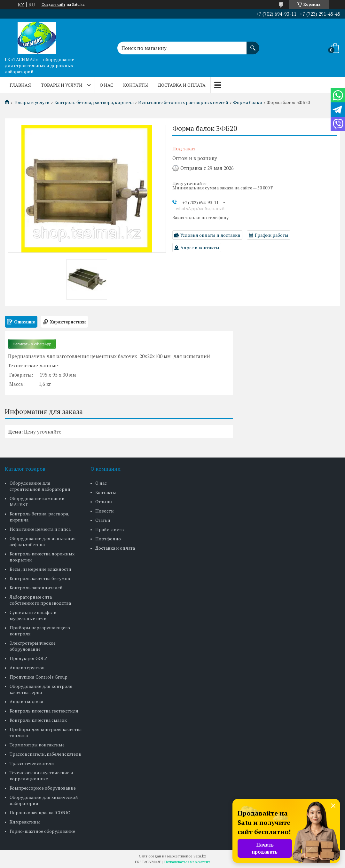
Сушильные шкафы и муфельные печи (33, 615)
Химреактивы (25, 822)
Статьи (103, 520)
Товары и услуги (62, 85)
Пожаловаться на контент (187, 862)
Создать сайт (53, 4)
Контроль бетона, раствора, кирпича (94, 102)
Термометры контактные (37, 745)
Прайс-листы (110, 529)
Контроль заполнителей (36, 588)
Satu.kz (200, 856)
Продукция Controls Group (39, 677)
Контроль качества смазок (38, 720)
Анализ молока (26, 701)
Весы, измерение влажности (40, 569)
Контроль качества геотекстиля (44, 711)
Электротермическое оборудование (33, 646)
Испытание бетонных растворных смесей (183, 102)
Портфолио (108, 539)
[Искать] (253, 45)
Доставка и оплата (182, 85)
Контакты (136, 85)
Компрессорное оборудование (43, 788)
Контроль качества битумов (40, 578)
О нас (106, 85)
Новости (105, 511)
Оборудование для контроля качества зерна (41, 689)
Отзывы (104, 502)
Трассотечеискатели (32, 763)
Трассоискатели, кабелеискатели (46, 754)
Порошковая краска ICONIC (40, 812)
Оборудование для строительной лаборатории (40, 486)
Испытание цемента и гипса (40, 529)
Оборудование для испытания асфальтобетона (43, 541)
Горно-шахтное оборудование (42, 831)
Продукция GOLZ (28, 658)
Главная (20, 85)
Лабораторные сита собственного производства (40, 600)
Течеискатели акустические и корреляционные (41, 776)
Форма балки (248, 102)
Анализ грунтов (27, 668)
